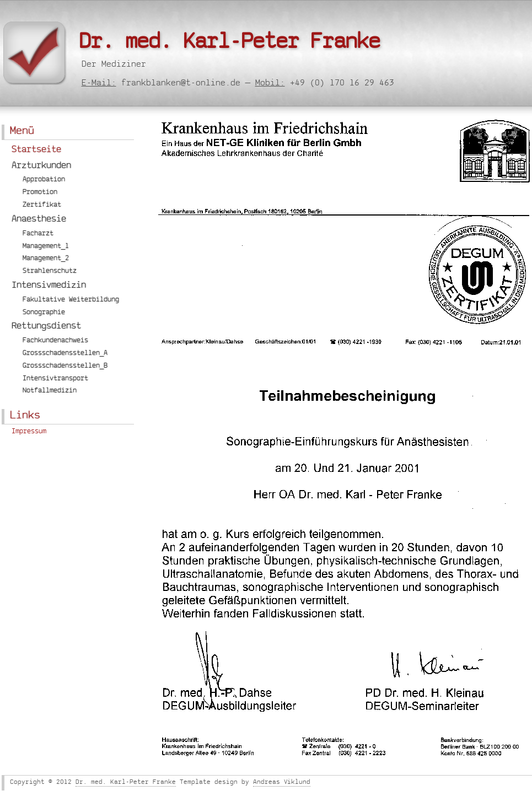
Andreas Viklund (282, 783)
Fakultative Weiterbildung (71, 300)
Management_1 (46, 247)
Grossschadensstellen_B (65, 366)
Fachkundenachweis (55, 341)
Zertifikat (42, 205)
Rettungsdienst (46, 327)
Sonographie (44, 313)
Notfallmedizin (50, 391)
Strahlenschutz (50, 271)
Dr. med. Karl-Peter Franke (229, 44)
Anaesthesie (39, 220)
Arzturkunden (41, 166)
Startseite (36, 150)
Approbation (44, 180)
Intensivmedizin (49, 286)
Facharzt (38, 234)
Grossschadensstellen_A (65, 354)
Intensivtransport (55, 379)
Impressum (29, 432)
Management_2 (46, 259)
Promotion (40, 193)
